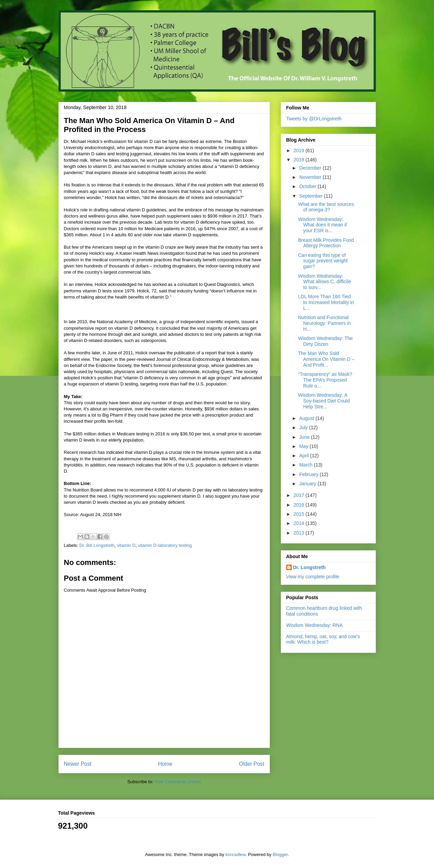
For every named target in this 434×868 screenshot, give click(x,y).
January (308, 484)
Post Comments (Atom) (178, 782)
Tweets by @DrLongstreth (314, 119)
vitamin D (126, 545)
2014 (299, 523)
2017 (299, 495)
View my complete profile (313, 577)
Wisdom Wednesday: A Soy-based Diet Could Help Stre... (324, 401)
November (311, 177)
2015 (299, 514)
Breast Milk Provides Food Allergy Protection (326, 243)
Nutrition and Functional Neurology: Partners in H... (324, 323)
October (308, 186)
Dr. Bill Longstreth (97, 545)
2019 (299, 150)
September (312, 196)
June (305, 437)
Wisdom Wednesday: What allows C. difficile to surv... (324, 282)
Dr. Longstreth (310, 567)
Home (165, 764)
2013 (299, 533)
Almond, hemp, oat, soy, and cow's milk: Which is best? (323, 639)
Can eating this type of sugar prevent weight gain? (323, 261)
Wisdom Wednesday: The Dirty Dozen (325, 341)
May (304, 446)
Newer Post (78, 764)
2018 (299, 160)
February (310, 474)
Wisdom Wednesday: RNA (314, 625)
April (305, 456)
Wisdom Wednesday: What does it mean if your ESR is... (322, 225)
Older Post (252, 764)
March (307, 465)
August (307, 418)
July (304, 428)
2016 (299, 505)
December (311, 168)
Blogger (280, 854)
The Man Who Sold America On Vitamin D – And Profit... (326, 359)
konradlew (235, 854)
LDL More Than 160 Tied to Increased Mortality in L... (326, 302)
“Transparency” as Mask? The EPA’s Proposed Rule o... (325, 380)
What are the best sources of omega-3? (326, 207)
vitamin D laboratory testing (165, 545)
